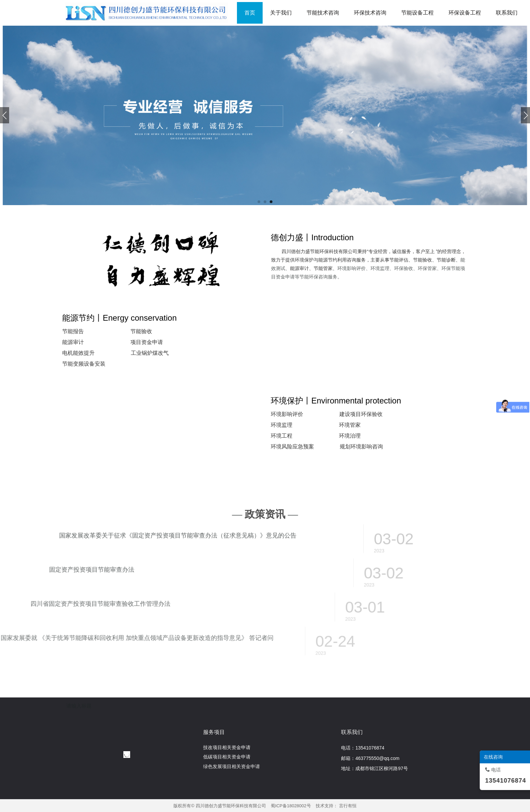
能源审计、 (302, 268)
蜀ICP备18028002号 (291, 806)
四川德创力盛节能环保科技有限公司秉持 (324, 251)
